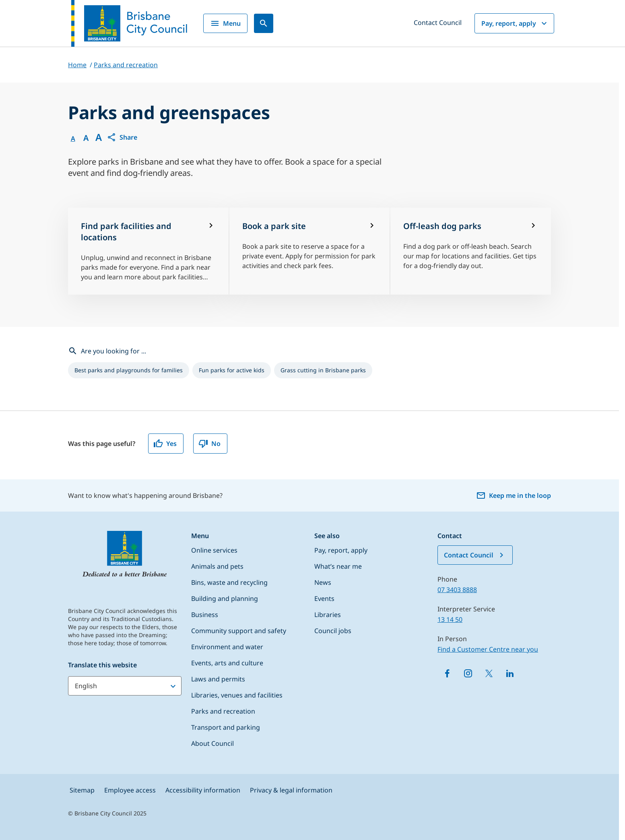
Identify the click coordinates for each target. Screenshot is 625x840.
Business (205, 615)
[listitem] (129, 370)
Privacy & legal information (291, 790)
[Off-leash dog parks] (471, 251)
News (323, 582)
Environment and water (227, 647)
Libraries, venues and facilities (237, 695)
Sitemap (82, 790)
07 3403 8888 (457, 590)
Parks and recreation (223, 711)
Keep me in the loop (514, 495)
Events (324, 599)
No (209, 444)
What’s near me (338, 566)
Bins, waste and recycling (229, 582)
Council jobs (333, 631)
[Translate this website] (125, 686)
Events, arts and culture (227, 663)
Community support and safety (239, 631)
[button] (122, 137)
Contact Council (438, 23)
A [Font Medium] (86, 138)
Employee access (130, 790)
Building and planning (225, 599)
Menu (225, 23)
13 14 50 (450, 619)
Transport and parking (226, 727)
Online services (214, 550)
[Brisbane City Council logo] (129, 23)
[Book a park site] (310, 251)
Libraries (328, 615)
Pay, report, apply (515, 23)
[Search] (264, 23)
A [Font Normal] (73, 138)
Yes (165, 444)
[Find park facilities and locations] (148, 251)
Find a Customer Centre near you (488, 649)
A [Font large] (99, 137)
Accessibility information (203, 790)
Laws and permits (218, 679)
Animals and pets (217, 566)
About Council (212, 743)
